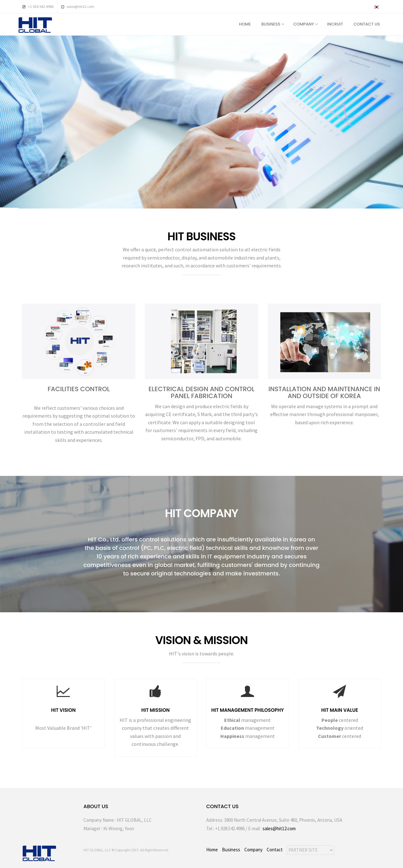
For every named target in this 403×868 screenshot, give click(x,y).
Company (253, 850)
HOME (245, 24)
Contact (275, 850)
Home (212, 850)
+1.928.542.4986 (38, 6)
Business (231, 850)
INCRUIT (336, 24)
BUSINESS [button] (273, 24)
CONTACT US (367, 24)
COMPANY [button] (306, 24)
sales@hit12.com (78, 6)
